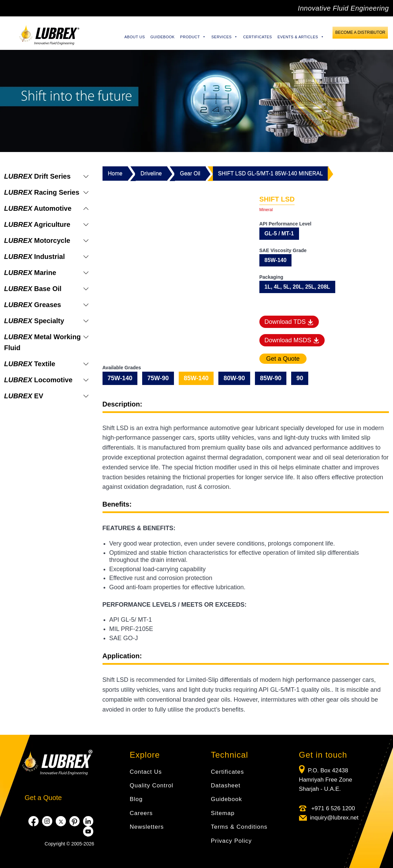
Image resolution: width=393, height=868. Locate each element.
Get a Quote (43, 798)
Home (115, 173)
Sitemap (223, 813)
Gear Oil (190, 173)
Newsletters (147, 827)
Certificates (257, 37)
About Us (135, 37)
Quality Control (152, 786)
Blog (136, 799)
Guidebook (162, 37)
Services (225, 37)
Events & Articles (301, 37)
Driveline (151, 173)
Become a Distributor (360, 32)
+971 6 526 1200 (332, 808)
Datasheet (226, 786)
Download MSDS (292, 340)
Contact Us (146, 772)
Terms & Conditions (239, 827)
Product (193, 37)
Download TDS (289, 322)
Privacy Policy (231, 841)
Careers (141, 813)
